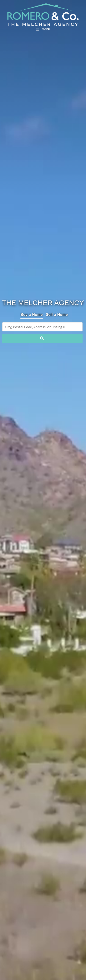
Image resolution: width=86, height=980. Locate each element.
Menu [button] (46, 29)
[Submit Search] (42, 338)
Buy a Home (32, 315)
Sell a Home (57, 315)
